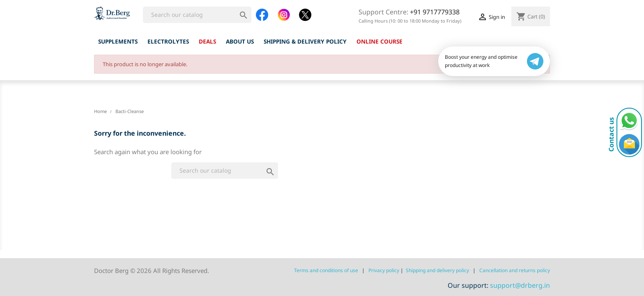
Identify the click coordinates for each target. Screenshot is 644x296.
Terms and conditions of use (326, 270)
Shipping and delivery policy (437, 270)
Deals (207, 41)
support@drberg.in (520, 285)
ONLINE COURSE (379, 41)
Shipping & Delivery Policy (305, 41)
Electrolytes (168, 41)
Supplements (118, 41)
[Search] (197, 15)
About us (240, 41)
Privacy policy (384, 270)
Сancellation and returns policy (515, 270)
